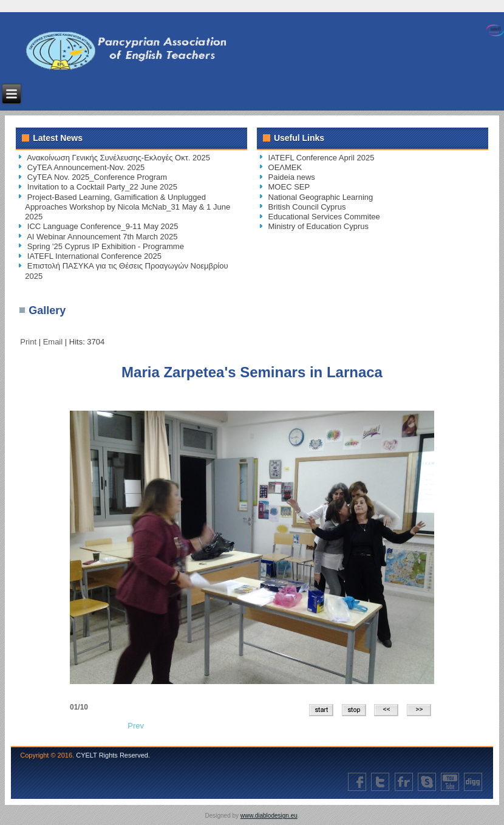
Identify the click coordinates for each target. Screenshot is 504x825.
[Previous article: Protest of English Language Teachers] (136, 726)
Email (54, 342)
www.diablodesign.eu (269, 816)
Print (29, 342)
